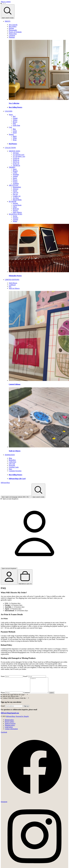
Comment (27, 696)
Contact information (11, 732)
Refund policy (9, 723)
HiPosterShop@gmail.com (20, 652)
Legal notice (9, 730)
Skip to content (6, 2)
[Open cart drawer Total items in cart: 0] (25, 577)
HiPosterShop (10, 719)
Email (25, 676)
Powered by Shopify (22, 719)
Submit (54, 696)
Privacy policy (9, 725)
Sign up (26, 709)
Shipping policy (10, 728)
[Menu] (34, 4)
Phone (3, 696)
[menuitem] (8, 21)
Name (3, 676)
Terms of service (10, 726)
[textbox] (34, 673)
